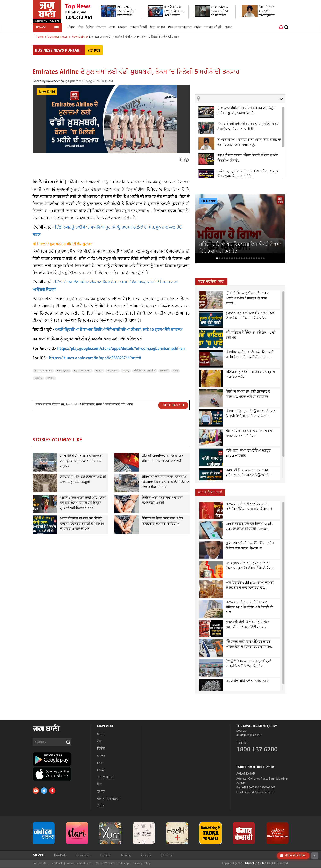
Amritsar (146, 856)
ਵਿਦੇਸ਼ (89, 28)
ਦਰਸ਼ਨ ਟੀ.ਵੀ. (212, 28)
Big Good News (82, 371)
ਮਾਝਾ (111, 28)
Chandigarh (83, 856)
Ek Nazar (208, 201)
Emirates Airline (43, 371)
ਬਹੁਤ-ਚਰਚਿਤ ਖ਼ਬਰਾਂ (211, 282)
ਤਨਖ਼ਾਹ (51, 378)
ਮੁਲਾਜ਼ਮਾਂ (164, 371)
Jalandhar (167, 856)
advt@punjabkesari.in (249, 735)
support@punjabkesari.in (259, 793)
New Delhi (47, 92)
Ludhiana (106, 856)
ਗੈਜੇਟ (197, 28)
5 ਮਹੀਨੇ (38, 378)
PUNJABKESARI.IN (253, 864)
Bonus (99, 371)
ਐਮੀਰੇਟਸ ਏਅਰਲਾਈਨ (145, 371)
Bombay (126, 856)
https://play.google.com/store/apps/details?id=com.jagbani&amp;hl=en (121, 349)
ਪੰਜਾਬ (71, 28)
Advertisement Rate (79, 864)
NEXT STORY (174, 405)
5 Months (112, 371)
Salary (126, 371)
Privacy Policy (142, 864)
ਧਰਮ (228, 28)
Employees (63, 371)
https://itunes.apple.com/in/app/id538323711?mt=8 (95, 358)
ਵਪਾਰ (161, 28)
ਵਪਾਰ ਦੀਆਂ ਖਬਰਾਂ (210, 493)
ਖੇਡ (152, 28)
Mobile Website (105, 864)
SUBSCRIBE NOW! (293, 856)
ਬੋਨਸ (176, 371)
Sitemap (124, 864)
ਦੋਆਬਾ (100, 28)
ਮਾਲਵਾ (122, 28)
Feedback (57, 864)
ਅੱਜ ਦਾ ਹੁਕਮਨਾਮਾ (179, 28)
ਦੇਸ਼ (80, 28)
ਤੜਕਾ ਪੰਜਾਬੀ (138, 28)
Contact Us (39, 864)
